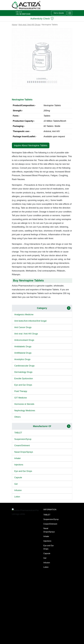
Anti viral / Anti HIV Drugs (29, 25)
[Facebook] (43, 639)
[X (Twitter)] (47, 639)
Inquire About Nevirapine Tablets (31, 145)
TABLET (18, 433)
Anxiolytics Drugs (22, 359)
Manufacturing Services (18, 580)
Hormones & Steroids (24, 404)
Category (42, 308)
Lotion (17, 497)
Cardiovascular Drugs (24, 366)
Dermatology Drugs (23, 372)
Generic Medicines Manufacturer (17, 598)
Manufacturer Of (42, 426)
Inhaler (18, 458)
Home (14, 25)
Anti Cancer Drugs (23, 327)
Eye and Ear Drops (23, 385)
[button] (70, 13)
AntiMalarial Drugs (23, 353)
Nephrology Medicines (25, 411)
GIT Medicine (21, 398)
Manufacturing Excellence (18, 588)
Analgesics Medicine (24, 315)
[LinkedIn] (52, 639)
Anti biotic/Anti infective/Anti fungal (30, 321)
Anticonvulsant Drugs (24, 340)
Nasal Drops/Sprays (24, 452)
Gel (16, 484)
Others (18, 417)
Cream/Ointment (22, 445)
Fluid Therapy (21, 391)
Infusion (18, 490)
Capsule (18, 477)
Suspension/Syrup (23, 439)
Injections (19, 465)
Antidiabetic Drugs (23, 347)
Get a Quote (59, 13)
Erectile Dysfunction (24, 379)
